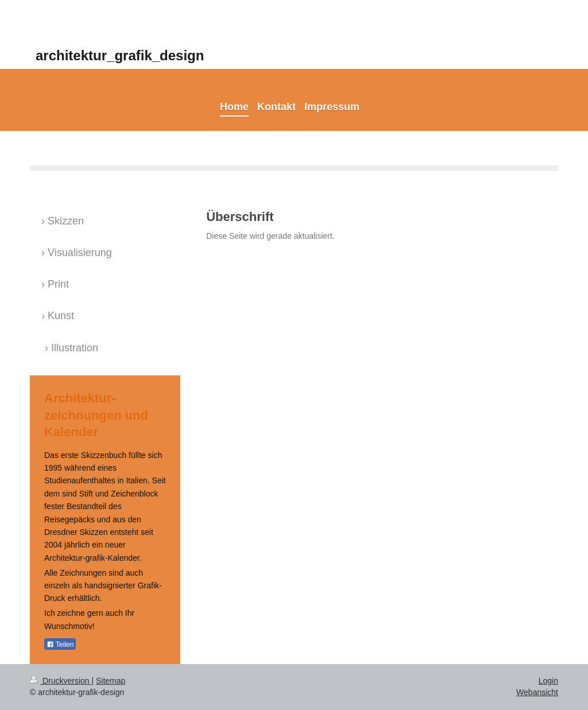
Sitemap (111, 681)
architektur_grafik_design (120, 55)
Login (548, 681)
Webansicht (537, 692)
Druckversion (61, 681)
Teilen (60, 645)
